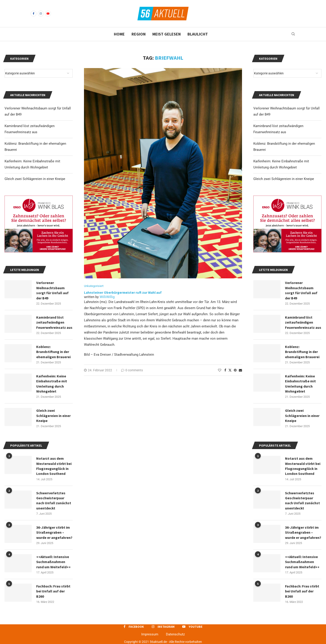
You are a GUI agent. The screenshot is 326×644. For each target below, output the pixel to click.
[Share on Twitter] (230, 370)
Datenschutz (175, 634)
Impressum (150, 634)
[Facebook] (34, 14)
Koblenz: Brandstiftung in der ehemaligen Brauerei (302, 352)
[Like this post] (220, 370)
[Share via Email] (240, 370)
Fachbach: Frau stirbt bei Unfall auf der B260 (302, 591)
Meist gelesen (167, 34)
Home (119, 34)
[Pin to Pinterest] (235, 370)
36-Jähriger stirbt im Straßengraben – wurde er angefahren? (303, 532)
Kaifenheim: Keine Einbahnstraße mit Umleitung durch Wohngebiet (300, 384)
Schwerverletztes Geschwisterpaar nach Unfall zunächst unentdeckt (302, 501)
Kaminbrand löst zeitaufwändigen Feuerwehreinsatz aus (303, 322)
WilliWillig (107, 297)
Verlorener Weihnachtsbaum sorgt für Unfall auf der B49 (301, 290)
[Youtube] (48, 14)
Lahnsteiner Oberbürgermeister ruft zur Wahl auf (123, 292)
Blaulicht (198, 34)
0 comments (132, 370)
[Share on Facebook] (225, 370)
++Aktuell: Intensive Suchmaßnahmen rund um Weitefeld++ (302, 562)
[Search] (293, 34)
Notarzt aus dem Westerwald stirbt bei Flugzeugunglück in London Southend (303, 466)
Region (139, 34)
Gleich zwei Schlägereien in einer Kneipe (284, 179)
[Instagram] (41, 14)
